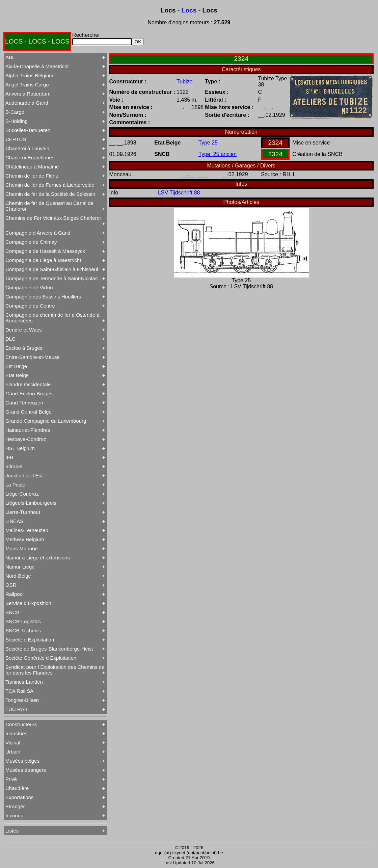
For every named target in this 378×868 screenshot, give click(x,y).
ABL (10, 57)
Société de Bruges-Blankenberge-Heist (49, 649)
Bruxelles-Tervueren (28, 130)
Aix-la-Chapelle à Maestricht (37, 66)
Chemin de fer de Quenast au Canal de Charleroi (49, 206)
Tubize (184, 82)
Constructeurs (21, 724)
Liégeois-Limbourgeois (31, 503)
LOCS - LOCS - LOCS (37, 41)
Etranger (15, 806)
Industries (16, 733)
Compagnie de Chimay (31, 242)
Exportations (19, 797)
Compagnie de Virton (29, 287)
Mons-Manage (22, 548)
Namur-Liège (20, 567)
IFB (9, 457)
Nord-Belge (18, 576)
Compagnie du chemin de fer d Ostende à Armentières (52, 318)
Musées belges (22, 761)
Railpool (15, 594)
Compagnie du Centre (30, 306)
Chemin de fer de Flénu (32, 176)
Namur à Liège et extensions (38, 558)
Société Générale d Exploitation (41, 658)
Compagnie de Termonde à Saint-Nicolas (51, 278)
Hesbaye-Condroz (26, 439)
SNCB (12, 612)
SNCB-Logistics (23, 621)
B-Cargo (15, 112)
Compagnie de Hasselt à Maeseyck (45, 251)
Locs (189, 10)
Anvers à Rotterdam (28, 94)
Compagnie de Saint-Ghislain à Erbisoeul (52, 269)
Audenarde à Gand (27, 103)
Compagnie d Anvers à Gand (38, 233)
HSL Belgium (20, 448)
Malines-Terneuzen (27, 530)
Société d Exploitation (30, 640)
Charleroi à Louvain (27, 148)
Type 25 (208, 143)
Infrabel (14, 466)
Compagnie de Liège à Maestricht (43, 260)
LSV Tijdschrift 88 (179, 193)
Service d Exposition (28, 603)
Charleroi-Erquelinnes (30, 157)
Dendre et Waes (24, 330)
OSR (11, 585)
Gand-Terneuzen (24, 403)
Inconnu (14, 816)
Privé (11, 779)
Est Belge (16, 366)
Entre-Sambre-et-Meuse (33, 357)
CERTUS (16, 139)
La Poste (15, 485)
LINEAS (14, 521)
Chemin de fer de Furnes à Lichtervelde (50, 185)
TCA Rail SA (19, 691)
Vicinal (13, 743)
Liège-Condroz (22, 494)
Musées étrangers (26, 770)
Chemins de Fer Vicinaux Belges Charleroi (53, 218)
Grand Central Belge (29, 412)
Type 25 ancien (218, 154)
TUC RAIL (17, 709)
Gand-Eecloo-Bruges (29, 393)
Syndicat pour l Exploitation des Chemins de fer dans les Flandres (55, 670)
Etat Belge (17, 375)
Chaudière (17, 788)
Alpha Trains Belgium (29, 75)
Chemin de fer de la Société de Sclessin (50, 194)
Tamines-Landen (24, 682)
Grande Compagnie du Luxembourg (46, 421)
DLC (10, 339)
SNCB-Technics (23, 630)
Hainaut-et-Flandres (28, 430)
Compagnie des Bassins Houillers (43, 297)
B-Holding (17, 121)
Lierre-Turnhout (23, 512)
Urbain (13, 752)
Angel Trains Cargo (27, 85)
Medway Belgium (25, 539)
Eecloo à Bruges (24, 348)
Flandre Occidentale (28, 384)
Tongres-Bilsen (22, 700)
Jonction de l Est (24, 476)
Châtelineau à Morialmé (32, 167)
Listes (12, 831)
